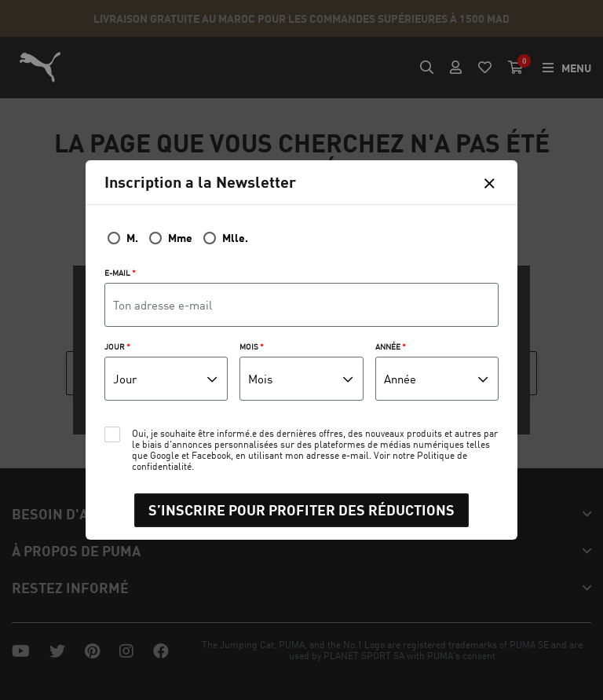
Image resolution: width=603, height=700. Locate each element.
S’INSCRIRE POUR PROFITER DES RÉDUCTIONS (301, 510)
